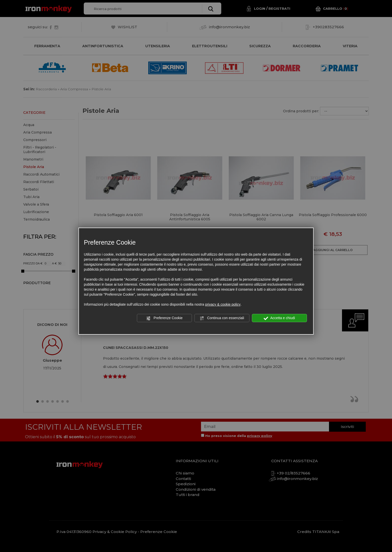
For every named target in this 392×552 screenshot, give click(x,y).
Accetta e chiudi (279, 318)
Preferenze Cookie (164, 318)
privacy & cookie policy (223, 304)
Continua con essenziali (222, 318)
